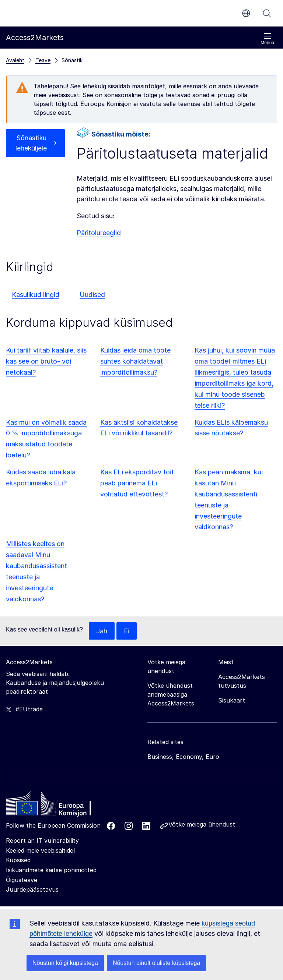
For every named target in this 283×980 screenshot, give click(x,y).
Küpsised (18, 860)
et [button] (246, 13)
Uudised (92, 295)
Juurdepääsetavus (32, 889)
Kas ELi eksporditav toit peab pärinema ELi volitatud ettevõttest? (137, 483)
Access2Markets (29, 662)
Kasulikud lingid (36, 295)
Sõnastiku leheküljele (31, 143)
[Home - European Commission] (59, 806)
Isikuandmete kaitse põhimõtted (51, 870)
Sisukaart (232, 701)
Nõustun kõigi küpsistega (65, 963)
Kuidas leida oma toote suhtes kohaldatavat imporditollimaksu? (135, 361)
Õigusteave (22, 880)
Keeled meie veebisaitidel (40, 850)
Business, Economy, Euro (183, 757)
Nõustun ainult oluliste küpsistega (156, 963)
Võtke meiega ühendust (202, 825)
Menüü (267, 39)
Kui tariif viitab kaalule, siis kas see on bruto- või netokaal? (46, 361)
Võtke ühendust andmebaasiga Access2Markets (171, 695)
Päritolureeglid (99, 233)
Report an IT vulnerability (42, 841)
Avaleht (15, 60)
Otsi (267, 13)
